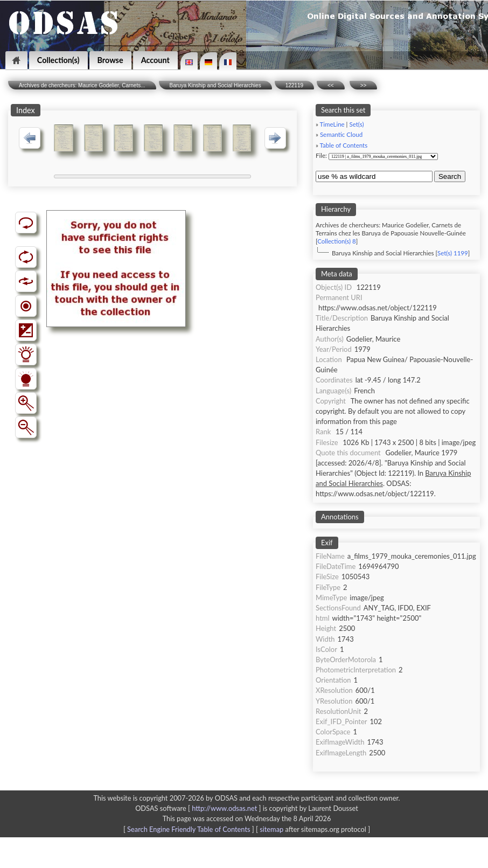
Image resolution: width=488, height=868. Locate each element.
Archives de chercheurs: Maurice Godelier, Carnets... (82, 85)
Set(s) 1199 (453, 253)
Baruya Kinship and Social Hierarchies (215, 85)
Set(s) (356, 124)
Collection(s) (58, 60)
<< (331, 85)
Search (450, 176)
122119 (294, 85)
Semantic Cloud (341, 134)
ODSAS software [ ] (199, 808)
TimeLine (332, 124)
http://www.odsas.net (224, 808)
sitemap (271, 829)
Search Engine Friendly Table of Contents (189, 829)
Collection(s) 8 (336, 241)
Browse (110, 60)
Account (155, 60)
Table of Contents (344, 145)
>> (364, 85)
